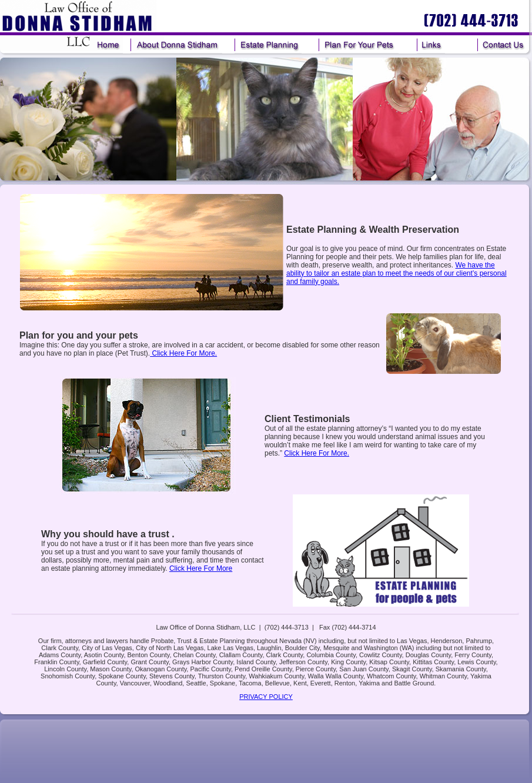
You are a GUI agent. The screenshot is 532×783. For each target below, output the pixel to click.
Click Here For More (201, 568)
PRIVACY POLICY (266, 697)
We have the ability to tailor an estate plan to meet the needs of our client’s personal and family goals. (397, 273)
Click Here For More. (183, 353)
